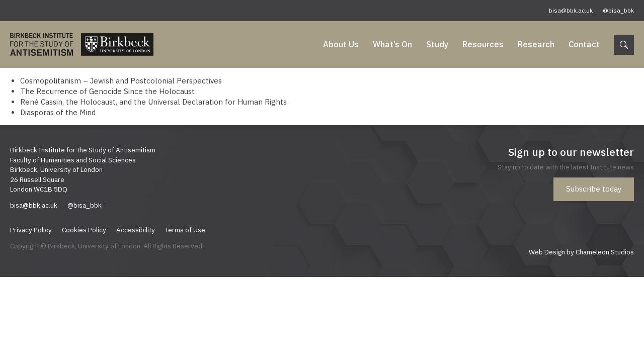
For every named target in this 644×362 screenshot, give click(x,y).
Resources (483, 44)
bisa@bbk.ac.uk (571, 10)
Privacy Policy (31, 230)
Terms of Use (185, 230)
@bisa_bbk (618, 10)
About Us (341, 44)
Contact (584, 44)
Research (536, 44)
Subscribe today (594, 189)
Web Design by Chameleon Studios (581, 252)
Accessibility (136, 230)
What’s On (392, 44)
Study (437, 44)
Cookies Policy (84, 230)
